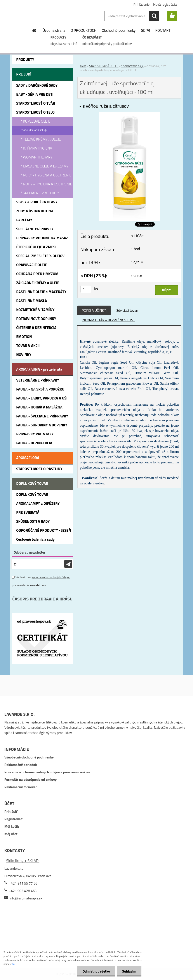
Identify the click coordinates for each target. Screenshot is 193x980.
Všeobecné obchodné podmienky (29, 757)
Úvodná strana (54, 30)
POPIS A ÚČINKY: (94, 310)
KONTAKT (163, 30)
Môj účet (11, 834)
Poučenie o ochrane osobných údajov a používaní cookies (47, 772)
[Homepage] (34, 30)
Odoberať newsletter (29, 552)
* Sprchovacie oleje (132, 66)
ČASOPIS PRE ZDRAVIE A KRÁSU (42, 599)
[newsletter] (68, 564)
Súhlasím (129, 971)
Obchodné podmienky (119, 30)
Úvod (83, 66)
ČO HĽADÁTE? (92, 37)
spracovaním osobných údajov (51, 577)
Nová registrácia (165, 4)
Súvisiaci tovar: (127, 310)
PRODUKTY (58, 37)
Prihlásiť (11, 811)
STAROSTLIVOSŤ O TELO (104, 66)
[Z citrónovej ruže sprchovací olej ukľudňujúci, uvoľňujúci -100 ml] (129, 114)
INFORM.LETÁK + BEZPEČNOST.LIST (108, 320)
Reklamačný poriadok (21, 765)
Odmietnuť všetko (96, 971)
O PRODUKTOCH (84, 30)
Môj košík (12, 826)
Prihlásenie (141, 4)
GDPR (146, 30)
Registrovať (13, 819)
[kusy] (86, 289)
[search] (154, 16)
